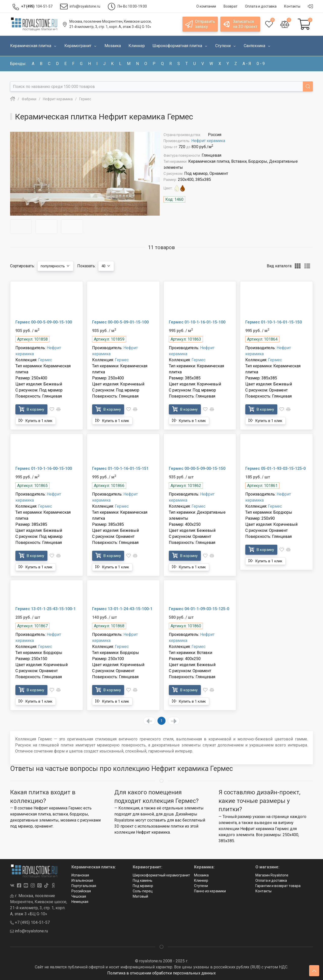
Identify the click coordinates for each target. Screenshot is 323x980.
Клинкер (201, 880)
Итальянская (82, 880)
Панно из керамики (210, 891)
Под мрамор (143, 886)
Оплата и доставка (271, 880)
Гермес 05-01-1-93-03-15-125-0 (275, 468)
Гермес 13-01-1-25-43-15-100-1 (46, 609)
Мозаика (201, 875)
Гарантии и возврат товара (278, 886)
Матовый (140, 896)
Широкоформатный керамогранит (161, 875)
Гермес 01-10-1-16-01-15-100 (197, 322)
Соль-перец (143, 891)
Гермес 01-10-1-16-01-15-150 (274, 322)
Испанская (80, 875)
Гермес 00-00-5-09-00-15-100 (44, 322)
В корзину (33, 409)
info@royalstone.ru (29, 931)
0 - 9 (261, 64)
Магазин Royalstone (272, 875)
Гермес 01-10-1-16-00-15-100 (44, 468)
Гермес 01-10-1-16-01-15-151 (120, 468)
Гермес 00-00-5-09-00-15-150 (197, 468)
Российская (81, 891)
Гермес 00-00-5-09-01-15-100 (120, 322)
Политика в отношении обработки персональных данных (161, 973)
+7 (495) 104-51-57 (30, 922)
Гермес (45, 360)
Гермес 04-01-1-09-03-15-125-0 (199, 609)
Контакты (263, 891)
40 (110, 266)
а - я (247, 64)
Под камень (143, 880)
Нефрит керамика (208, 141)
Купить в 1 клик (38, 420)
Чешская (79, 896)
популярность (57, 266)
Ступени (201, 886)
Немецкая (80, 902)
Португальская (84, 886)
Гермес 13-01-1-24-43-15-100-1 (122, 609)
